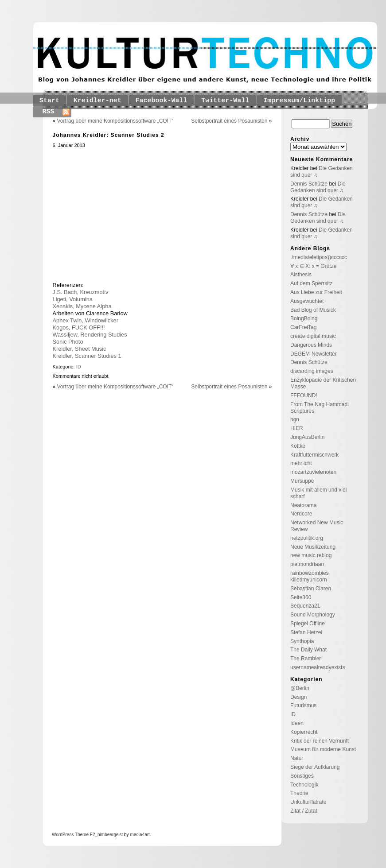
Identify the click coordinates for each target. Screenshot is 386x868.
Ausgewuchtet (307, 301)
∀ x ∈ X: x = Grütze (313, 266)
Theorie (299, 793)
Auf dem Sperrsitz (311, 283)
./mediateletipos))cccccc (319, 257)
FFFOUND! (304, 395)
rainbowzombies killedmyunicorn (310, 576)
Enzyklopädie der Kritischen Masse (323, 383)
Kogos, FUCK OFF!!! (79, 327)
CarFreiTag (303, 327)
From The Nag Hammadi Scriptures (320, 408)
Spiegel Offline (308, 624)
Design (298, 697)
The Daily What (308, 650)
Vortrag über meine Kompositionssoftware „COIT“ (115, 121)
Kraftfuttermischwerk (314, 455)
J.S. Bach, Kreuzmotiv (81, 292)
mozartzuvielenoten (313, 472)
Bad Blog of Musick (313, 310)
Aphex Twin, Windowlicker (86, 320)
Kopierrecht (304, 732)
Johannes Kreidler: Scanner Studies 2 (109, 135)
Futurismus (303, 705)
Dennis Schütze (309, 184)
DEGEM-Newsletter (314, 354)
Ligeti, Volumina (73, 299)
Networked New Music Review (317, 526)
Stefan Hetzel (306, 632)
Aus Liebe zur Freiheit (316, 292)
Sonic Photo (68, 342)
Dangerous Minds (311, 345)
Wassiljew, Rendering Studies (90, 335)
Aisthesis (301, 275)
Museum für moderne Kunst (323, 749)
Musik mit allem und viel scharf (318, 493)
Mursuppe (302, 481)
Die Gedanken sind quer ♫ (318, 187)
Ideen (297, 723)
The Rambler (306, 659)
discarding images (312, 371)
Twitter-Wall (225, 101)
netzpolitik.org (307, 538)
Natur (297, 758)
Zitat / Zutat (304, 811)
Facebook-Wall (162, 101)
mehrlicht (301, 463)
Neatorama (303, 505)
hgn (295, 419)
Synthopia (302, 641)
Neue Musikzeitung (313, 547)
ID (79, 367)
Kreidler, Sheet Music (80, 349)
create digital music (313, 336)
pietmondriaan (307, 564)
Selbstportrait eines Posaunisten (229, 121)
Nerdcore (301, 514)
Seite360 (301, 597)
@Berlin (300, 688)
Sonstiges (302, 776)
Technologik (304, 785)
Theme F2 (84, 835)
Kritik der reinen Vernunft (320, 741)
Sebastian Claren (311, 589)
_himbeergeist (109, 835)
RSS (49, 112)
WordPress (63, 835)
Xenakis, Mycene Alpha (82, 306)
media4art (140, 835)
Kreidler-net (97, 101)
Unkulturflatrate (308, 802)
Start (49, 101)
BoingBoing (304, 318)
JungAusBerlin (307, 437)
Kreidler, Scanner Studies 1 (87, 356)
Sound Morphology (313, 615)
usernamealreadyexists (318, 667)
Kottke (298, 446)
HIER (297, 428)
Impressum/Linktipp (299, 101)
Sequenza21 (305, 606)
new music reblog (311, 555)
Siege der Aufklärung (315, 767)
